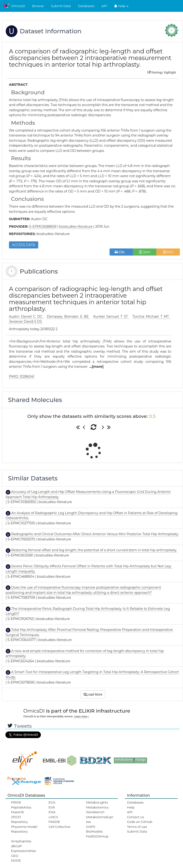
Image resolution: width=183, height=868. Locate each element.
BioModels (94, 831)
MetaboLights (97, 802)
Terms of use (137, 827)
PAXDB (54, 822)
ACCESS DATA (24, 245)
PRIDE (16, 802)
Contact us (135, 817)
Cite (121, 252)
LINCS (53, 817)
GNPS (91, 827)
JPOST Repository (19, 819)
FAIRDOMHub (97, 836)
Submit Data (61, 6)
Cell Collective (60, 827)
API (104, 6)
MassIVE (18, 812)
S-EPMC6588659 (43, 227)
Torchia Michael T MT (151, 316)
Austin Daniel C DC (26, 316)
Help (121, 6)
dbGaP (17, 846)
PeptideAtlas (21, 807)
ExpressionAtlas (23, 851)
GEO (15, 856)
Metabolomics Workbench (97, 810)
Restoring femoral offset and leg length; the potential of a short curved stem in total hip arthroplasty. (94, 550)
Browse (38, 6)
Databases (86, 6)
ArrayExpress (21, 841)
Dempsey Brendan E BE (68, 316)
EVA (52, 807)
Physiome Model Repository (24, 829)
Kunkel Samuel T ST (111, 316)
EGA (52, 802)
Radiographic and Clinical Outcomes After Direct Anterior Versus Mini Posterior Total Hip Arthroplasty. (95, 534)
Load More (93, 694)
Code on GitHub (140, 822)
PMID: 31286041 (22, 376)
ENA (52, 812)
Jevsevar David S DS (26, 321)
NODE (16, 860)
